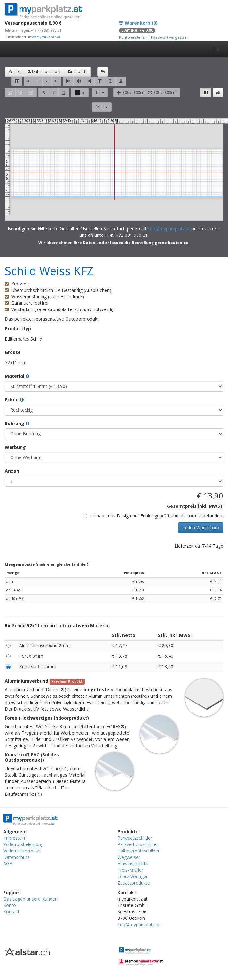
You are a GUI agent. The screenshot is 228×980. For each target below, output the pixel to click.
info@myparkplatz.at (44, 37)
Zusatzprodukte (134, 883)
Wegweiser (129, 857)
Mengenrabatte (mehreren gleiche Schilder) (47, 564)
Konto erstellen (133, 37)
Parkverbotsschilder (138, 844)
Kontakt (11, 912)
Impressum (15, 838)
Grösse (13, 352)
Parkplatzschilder (135, 838)
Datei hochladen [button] (45, 72)
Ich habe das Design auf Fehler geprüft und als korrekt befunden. (153, 516)
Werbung (15, 447)
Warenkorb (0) (138, 23)
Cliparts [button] (78, 72)
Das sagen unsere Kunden (30, 899)
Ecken (14, 400)
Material (17, 376)
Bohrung (17, 423)
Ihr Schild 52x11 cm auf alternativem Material (57, 626)
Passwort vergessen (170, 37)
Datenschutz (16, 857)
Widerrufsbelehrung (23, 844)
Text (15, 72)
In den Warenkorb (201, 527)
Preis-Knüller (130, 870)
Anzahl (13, 471)
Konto (10, 905)
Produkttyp (18, 329)
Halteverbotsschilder (138, 851)
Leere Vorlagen (133, 876)
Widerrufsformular (22, 851)
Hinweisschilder (133, 864)
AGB (8, 864)
